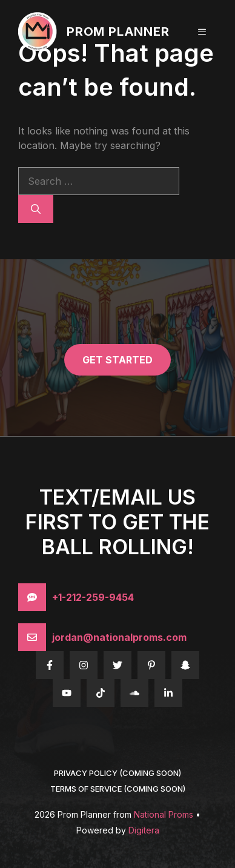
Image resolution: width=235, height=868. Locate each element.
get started (117, 360)
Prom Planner (118, 31)
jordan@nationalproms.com (119, 637)
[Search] (36, 209)
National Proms (164, 814)
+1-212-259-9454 (93, 597)
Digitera (144, 830)
